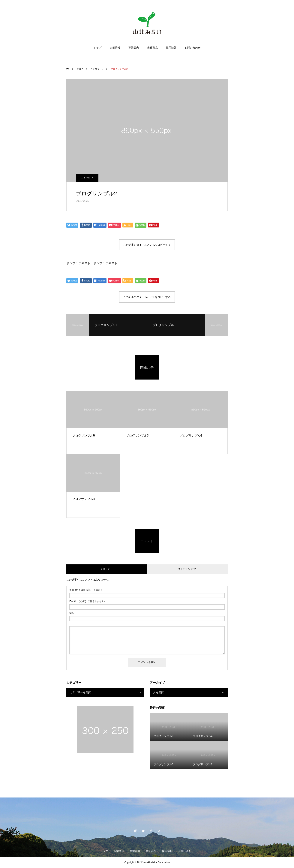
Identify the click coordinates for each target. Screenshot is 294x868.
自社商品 (152, 48)
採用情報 (171, 48)
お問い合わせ (193, 48)
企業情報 (115, 48)
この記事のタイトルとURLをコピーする (147, 245)
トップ (97, 48)
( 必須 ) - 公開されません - (87, 601)
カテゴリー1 (87, 178)
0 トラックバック (187, 569)
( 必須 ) (85, 590)
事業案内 (134, 48)
